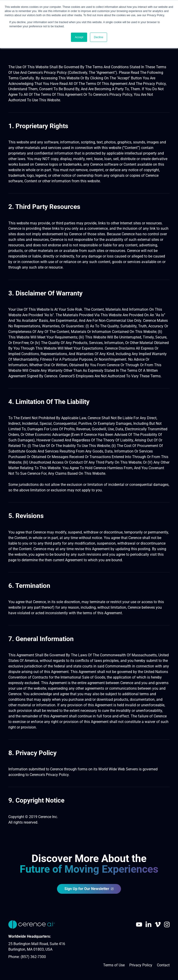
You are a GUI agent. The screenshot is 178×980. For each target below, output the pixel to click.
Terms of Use (114, 965)
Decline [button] (99, 37)
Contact (163, 965)
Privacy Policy (141, 965)
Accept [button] (79, 37)
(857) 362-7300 (33, 957)
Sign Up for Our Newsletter (89, 889)
